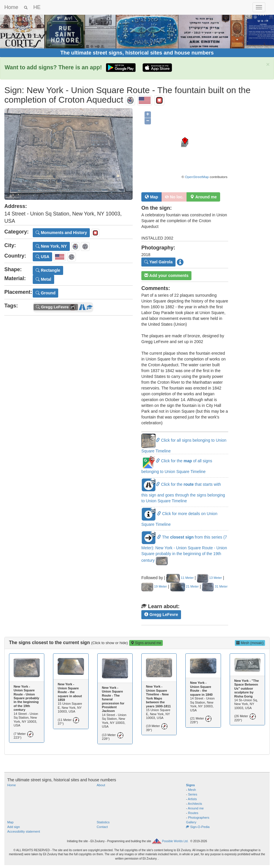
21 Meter (185, 586)
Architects (195, 804)
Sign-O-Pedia (198, 827)
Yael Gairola (158, 262)
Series (193, 794)
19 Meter (154, 586)
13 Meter (209, 578)
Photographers (199, 818)
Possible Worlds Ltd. (175, 841)
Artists (192, 799)
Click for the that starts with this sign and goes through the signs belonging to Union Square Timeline (183, 492)
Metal (43, 279)
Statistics (103, 822)
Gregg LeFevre (161, 615)
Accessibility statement (24, 831)
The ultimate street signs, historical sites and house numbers (137, 53)
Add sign (14, 827)
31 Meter (215, 586)
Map (151, 197)
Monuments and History (61, 233)
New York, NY (51, 246)
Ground (45, 293)
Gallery (191, 822)
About (101, 785)
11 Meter (180, 578)
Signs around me (146, 643)
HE (37, 7)
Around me (196, 808)
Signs (190, 785)
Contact (102, 827)
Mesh (192, 790)
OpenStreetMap (197, 177)
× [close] (268, 64)
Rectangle (48, 270)
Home (11, 7)
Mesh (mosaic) (250, 643)
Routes (193, 813)
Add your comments (166, 276)
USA (42, 257)
